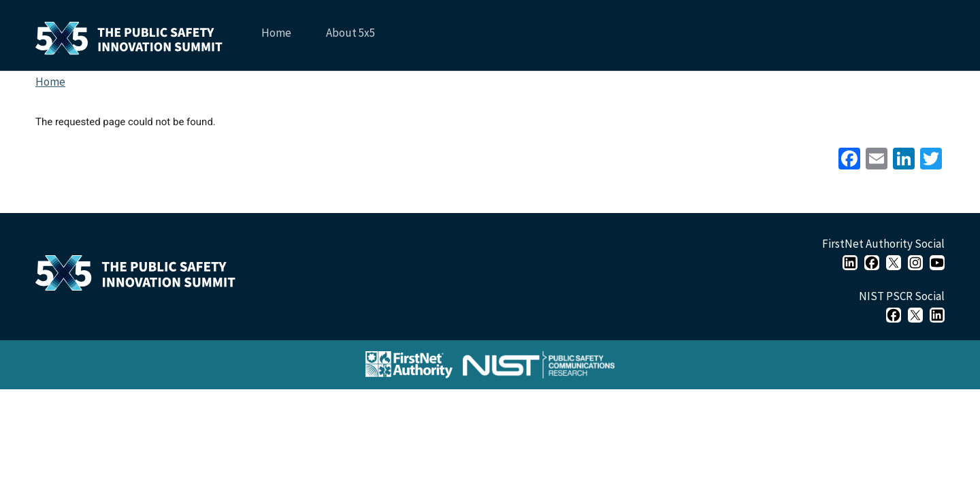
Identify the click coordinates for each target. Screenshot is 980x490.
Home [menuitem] (276, 33)
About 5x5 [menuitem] (349, 38)
